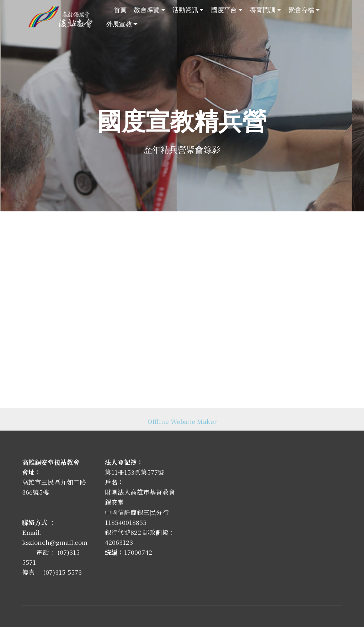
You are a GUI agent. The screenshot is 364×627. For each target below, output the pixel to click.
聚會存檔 (301, 10)
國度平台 (224, 10)
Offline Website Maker (182, 424)
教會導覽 (147, 10)
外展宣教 (119, 24)
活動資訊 (185, 10)
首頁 (120, 10)
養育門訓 (263, 10)
